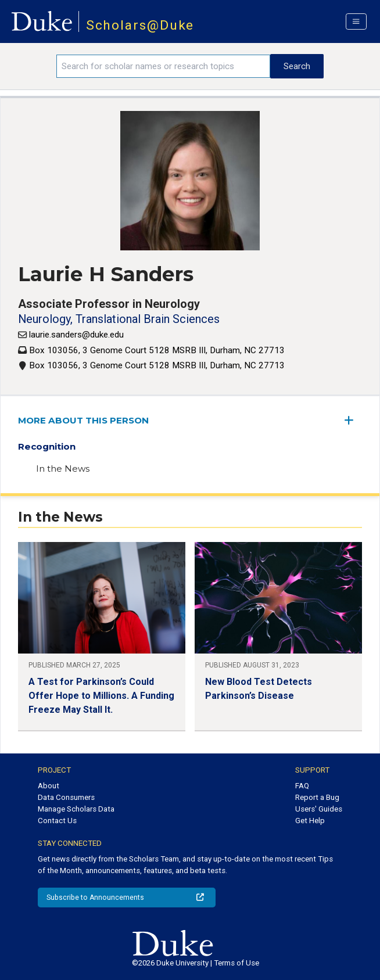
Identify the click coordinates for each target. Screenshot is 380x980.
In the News (63, 469)
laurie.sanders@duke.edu (76, 335)
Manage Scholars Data (76, 809)
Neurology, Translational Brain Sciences (119, 319)
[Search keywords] (163, 66)
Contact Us (57, 821)
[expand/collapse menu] (353, 420)
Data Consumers (66, 797)
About (49, 786)
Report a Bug (317, 797)
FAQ (302, 786)
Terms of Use (236, 963)
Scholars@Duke (140, 25)
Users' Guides (319, 809)
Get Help (310, 821)
